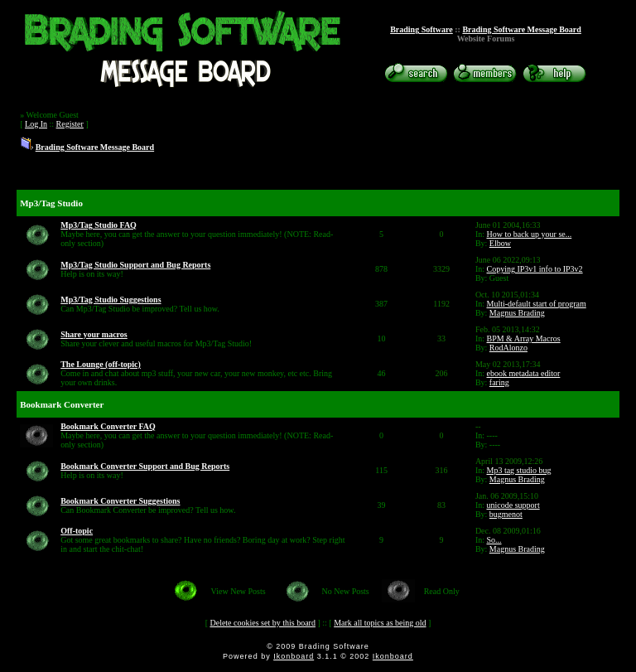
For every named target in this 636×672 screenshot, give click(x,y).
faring (499, 382)
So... (494, 540)
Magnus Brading (517, 313)
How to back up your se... (530, 234)
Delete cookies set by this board (262, 623)
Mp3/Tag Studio (51, 203)
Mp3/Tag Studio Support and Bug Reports (135, 265)
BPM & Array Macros (524, 338)
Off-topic (77, 531)
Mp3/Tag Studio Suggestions (111, 300)
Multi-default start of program (537, 304)
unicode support (513, 505)
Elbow (500, 243)
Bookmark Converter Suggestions (120, 501)
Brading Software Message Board (521, 29)
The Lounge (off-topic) (101, 364)
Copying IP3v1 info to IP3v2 (535, 269)
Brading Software (422, 29)
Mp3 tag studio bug (519, 470)
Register (70, 124)
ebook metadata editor (524, 373)
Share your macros (94, 334)
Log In (36, 124)
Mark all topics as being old (380, 623)
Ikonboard (294, 656)
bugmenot (506, 514)
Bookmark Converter (62, 404)
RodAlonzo (508, 348)
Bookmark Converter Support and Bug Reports (145, 466)
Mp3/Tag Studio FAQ (99, 225)
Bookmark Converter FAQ (108, 426)
